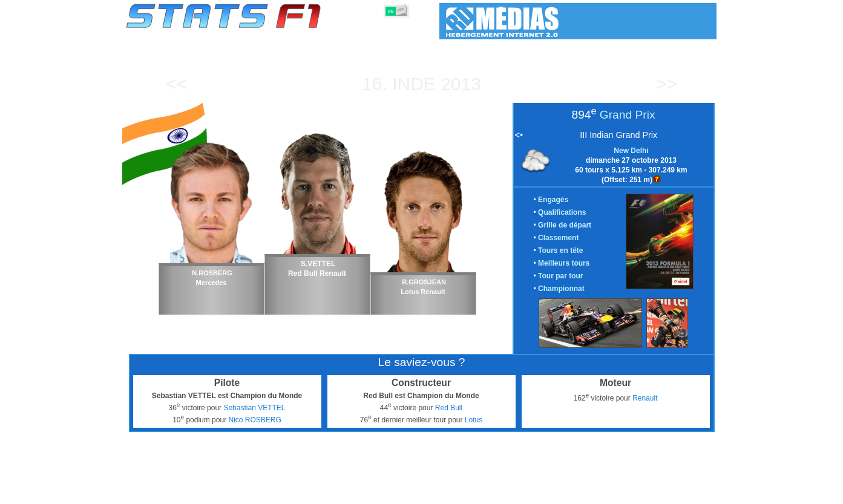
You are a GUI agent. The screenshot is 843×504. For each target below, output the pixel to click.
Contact (692, 493)
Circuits (523, 493)
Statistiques (168, 493)
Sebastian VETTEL (254, 408)
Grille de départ (565, 225)
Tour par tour (560, 276)
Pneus (447, 493)
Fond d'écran (643, 493)
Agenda (562, 493)
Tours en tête (560, 250)
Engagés (553, 200)
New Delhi (631, 151)
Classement (558, 238)
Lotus (474, 420)
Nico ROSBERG (254, 420)
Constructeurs (357, 493)
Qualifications (562, 212)
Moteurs (409, 493)
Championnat (561, 289)
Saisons (215, 493)
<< (176, 84)
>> (667, 84)
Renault (645, 398)
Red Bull (449, 408)
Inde (414, 84)
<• (519, 135)
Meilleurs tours (564, 263)
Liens (598, 493)
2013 (461, 84)
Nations (484, 493)
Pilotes (308, 493)
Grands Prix (263, 493)
